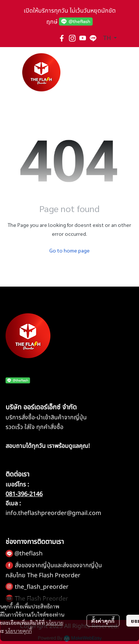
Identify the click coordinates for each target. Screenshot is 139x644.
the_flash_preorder (42, 587)
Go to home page (69, 250)
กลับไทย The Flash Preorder (43, 575)
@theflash (29, 554)
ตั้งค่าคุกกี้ (103, 621)
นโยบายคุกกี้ (19, 631)
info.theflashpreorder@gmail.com (53, 513)
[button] (110, 38)
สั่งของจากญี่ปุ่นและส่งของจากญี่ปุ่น (58, 565)
